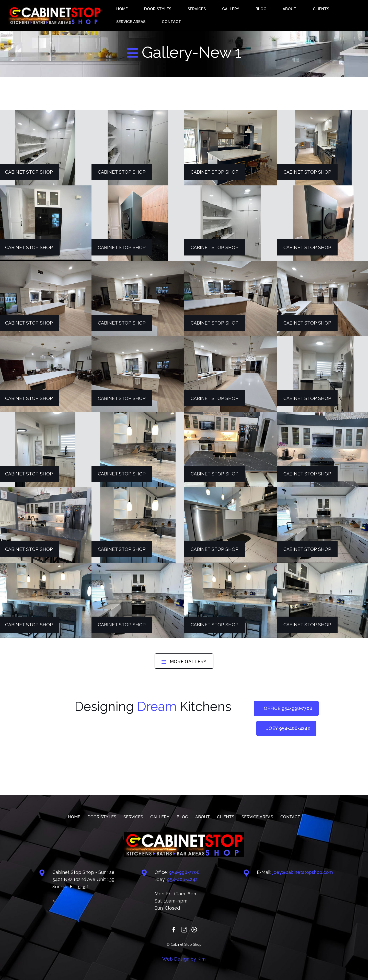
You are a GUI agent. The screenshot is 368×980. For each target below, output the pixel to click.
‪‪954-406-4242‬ (182, 879)
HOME (144, 15)
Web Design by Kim (184, 959)
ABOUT (257, 15)
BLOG (240, 15)
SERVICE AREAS (305, 15)
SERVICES (197, 15)
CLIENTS (277, 15)
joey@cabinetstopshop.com (303, 872)
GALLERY (220, 15)
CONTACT (335, 15)
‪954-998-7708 (184, 872)
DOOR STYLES (168, 15)
